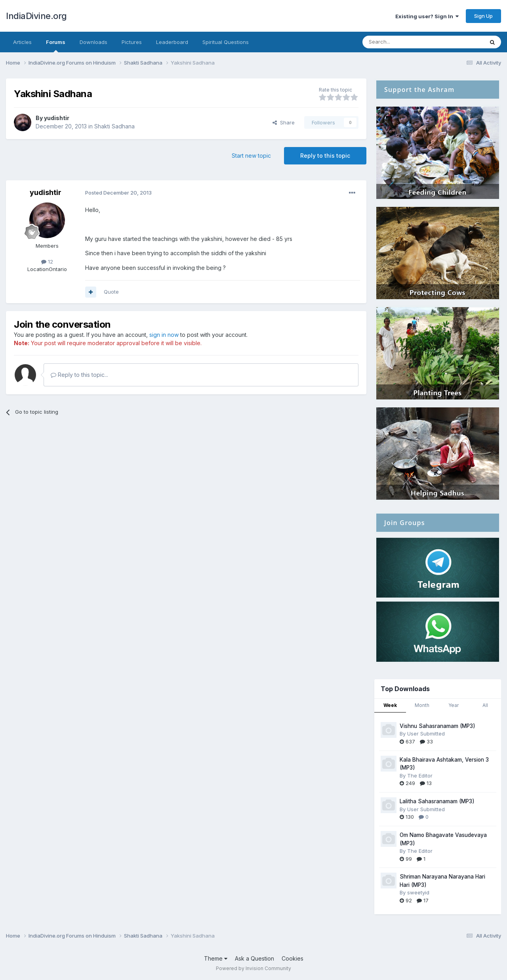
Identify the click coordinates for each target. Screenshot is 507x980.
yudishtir (57, 118)
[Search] (403, 42)
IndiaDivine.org (36, 16)
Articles (22, 42)
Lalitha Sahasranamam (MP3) (437, 801)
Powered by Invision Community (253, 968)
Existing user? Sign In (427, 16)
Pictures (132, 42)
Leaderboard (172, 42)
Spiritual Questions (226, 42)
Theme (216, 958)
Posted (118, 193)
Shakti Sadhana (114, 126)
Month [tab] (422, 705)
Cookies (293, 958)
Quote (111, 292)
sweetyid (418, 892)
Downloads (93, 42)
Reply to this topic (325, 156)
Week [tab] (390, 705)
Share (284, 122)
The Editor (420, 776)
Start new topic (251, 156)
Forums (56, 46)
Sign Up (483, 16)
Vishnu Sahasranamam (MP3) (437, 726)
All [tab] (485, 705)
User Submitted (426, 734)
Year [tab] (454, 705)
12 (47, 262)
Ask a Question (254, 958)
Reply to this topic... (79, 375)
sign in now (164, 335)
